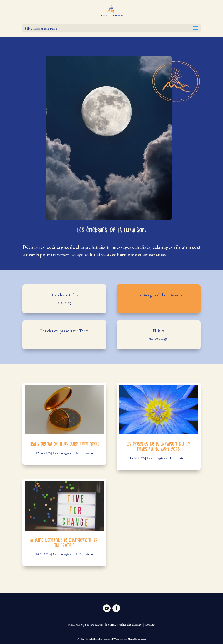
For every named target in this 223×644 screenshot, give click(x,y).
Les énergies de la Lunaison (73, 453)
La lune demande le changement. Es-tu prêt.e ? (64, 543)
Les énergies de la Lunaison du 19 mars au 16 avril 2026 (158, 447)
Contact (150, 625)
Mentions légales (78, 625)
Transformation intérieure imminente (64, 444)
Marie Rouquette (137, 639)
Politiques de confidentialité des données (117, 625)
